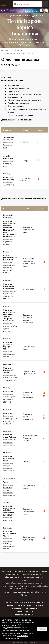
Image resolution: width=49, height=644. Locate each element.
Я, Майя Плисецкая (8, 157)
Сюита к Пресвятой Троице (8, 370)
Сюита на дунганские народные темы (8, 346)
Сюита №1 (8, 413)
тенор (5, 296)
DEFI (33, 615)
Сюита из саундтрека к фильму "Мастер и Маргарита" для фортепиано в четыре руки (10, 229)
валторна (7, 466)
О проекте (17, 609)
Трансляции (31, 609)
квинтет (6, 326)
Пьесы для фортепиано (9, 179)
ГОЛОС (6, 273)
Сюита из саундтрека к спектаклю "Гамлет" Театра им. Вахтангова (9, 315)
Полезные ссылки (25, 612)
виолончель (8, 488)
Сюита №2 (8, 392)
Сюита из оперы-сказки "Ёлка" (9, 534)
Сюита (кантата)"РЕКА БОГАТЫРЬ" (10, 258)
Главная (5, 50)
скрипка (6, 490)
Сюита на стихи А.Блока (10, 436)
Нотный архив (24, 606)
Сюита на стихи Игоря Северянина (9, 286)
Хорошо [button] (42, 629)
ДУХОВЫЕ (7, 402)
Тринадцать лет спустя (9, 138)
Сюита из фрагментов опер (9, 458)
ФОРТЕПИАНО (9, 185)
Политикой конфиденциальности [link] (15, 637)
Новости (18, 50)
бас (10, 296)
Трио (5, 482)
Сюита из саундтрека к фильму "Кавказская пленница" (9, 511)
